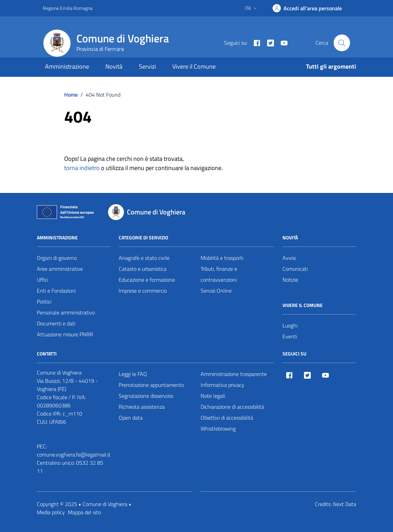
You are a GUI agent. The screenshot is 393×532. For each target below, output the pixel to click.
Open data (131, 418)
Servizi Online (216, 291)
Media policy (51, 512)
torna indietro (82, 168)
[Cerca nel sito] (342, 43)
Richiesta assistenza (142, 407)
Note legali (213, 396)
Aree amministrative (60, 269)
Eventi (290, 336)
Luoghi (290, 325)
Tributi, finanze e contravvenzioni (219, 274)
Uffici (42, 280)
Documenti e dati (56, 323)
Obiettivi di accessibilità (227, 418)
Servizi (147, 66)
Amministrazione (67, 66)
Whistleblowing (218, 429)
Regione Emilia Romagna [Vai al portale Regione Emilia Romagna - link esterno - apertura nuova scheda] (68, 8)
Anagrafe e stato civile (144, 258)
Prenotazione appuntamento (151, 385)
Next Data (345, 504)
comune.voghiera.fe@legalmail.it (74, 454)
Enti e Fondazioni (56, 291)
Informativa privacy (222, 385)
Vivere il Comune (194, 66)
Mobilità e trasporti (222, 258)
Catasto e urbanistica (143, 269)
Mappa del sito (84, 512)
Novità (114, 66)
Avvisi (289, 258)
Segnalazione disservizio (146, 396)
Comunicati (295, 269)
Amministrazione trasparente (234, 374)
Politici (44, 302)
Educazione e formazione (147, 280)
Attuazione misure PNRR (65, 334)
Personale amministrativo (66, 312)
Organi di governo (57, 258)
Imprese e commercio (143, 291)
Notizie (290, 280)
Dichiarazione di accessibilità (232, 407)
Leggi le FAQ (133, 374)
